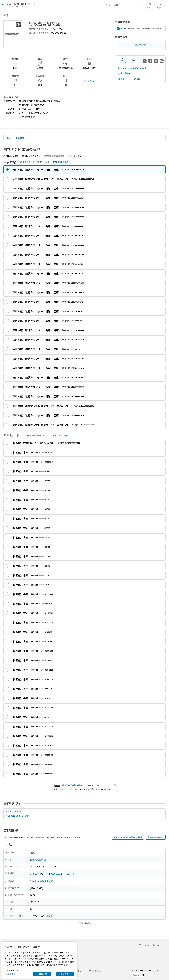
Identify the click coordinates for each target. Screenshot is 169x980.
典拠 (71, 874)
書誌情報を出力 (126, 73)
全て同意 (65, 974)
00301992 (55, 874)
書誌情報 (20, 138)
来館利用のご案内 (62, 162)
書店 (9, 138)
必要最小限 (42, 974)
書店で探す (140, 45)
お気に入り (122, 61)
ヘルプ (149, 5)
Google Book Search (20, 816)
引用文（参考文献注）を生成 (132, 68)
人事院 (33, 874)
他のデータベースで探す (130, 79)
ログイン (161, 5)
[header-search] (122, 5)
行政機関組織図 (38, 859)
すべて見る (88, 81)
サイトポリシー (96, 971)
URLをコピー (134, 61)
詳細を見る (11, 974)
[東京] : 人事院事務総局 (42, 881)
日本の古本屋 (16, 811)
